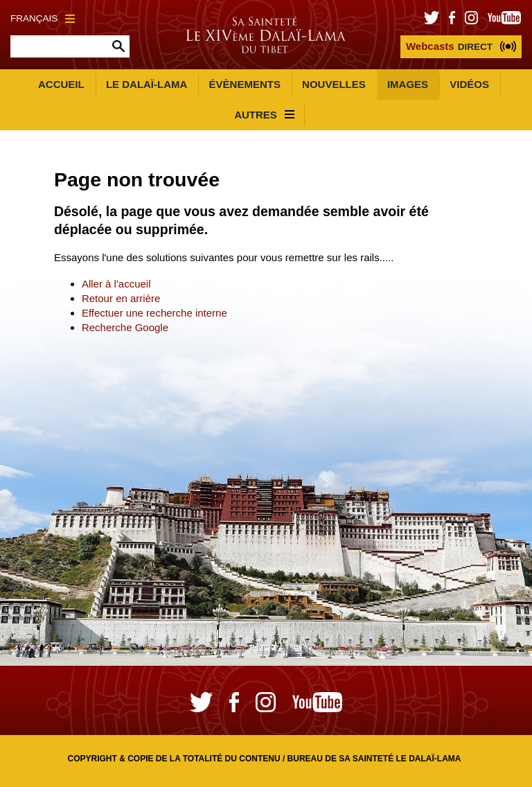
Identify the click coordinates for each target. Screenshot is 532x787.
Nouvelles (334, 84)
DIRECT (449, 46)
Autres (264, 115)
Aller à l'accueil (116, 284)
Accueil (61, 84)
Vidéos (469, 84)
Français (43, 18)
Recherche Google (125, 327)
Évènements (245, 84)
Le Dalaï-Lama (147, 84)
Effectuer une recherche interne (154, 313)
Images (408, 84)
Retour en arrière (121, 298)
